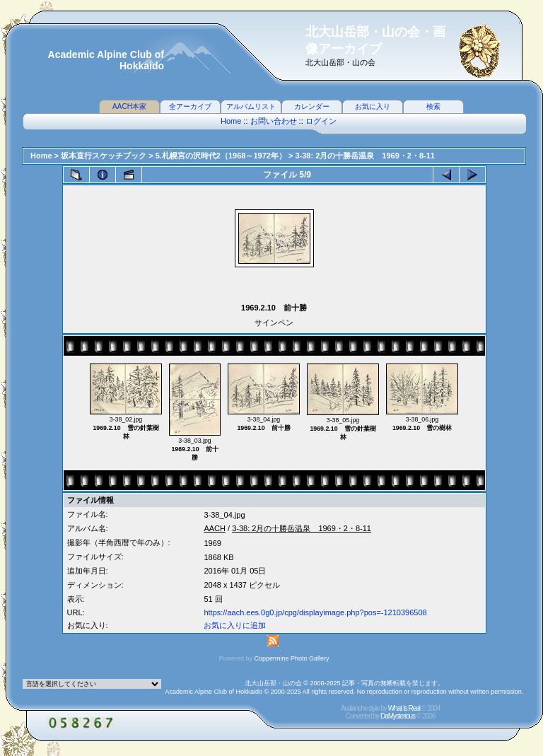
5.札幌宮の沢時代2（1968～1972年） (221, 156)
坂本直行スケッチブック (104, 156)
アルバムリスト (251, 106)
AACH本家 (129, 106)
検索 (433, 106)
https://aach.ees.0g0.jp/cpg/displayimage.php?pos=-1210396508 (315, 612)
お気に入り (373, 106)
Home (231, 121)
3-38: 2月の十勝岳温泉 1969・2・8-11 (364, 156)
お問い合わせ (274, 121)
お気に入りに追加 (235, 625)
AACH (215, 528)
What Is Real (404, 708)
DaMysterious (398, 716)
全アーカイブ (190, 106)
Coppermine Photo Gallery (291, 658)
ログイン (321, 121)
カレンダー (312, 106)
